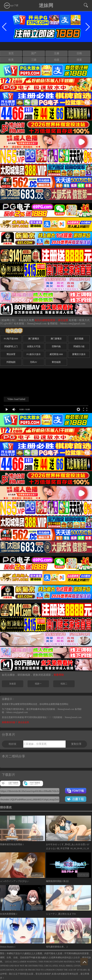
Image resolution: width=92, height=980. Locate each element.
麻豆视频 (79, 339)
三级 (34, 60)
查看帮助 (59, 675)
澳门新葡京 (34, 339)
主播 (57, 53)
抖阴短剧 (11, 362)
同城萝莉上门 (11, 346)
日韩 (79, 53)
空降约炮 (56, 346)
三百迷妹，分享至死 (35, 744)
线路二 (64, 684)
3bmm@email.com (37, 324)
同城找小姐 (79, 346)
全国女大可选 (34, 346)
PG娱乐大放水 (34, 354)
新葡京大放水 (79, 354)
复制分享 (76, 744)
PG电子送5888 (11, 339)
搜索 (79, 60)
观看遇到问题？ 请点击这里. (16, 722)
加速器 (13, 684)
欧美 (11, 60)
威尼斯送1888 (56, 354)
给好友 (13, 744)
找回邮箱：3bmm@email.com (67, 717)
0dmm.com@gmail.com (73, 324)
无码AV (34, 362)
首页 (11, 53)
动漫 (57, 60)
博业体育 (11, 354)
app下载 (11, 5)
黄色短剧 (56, 362)
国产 (34, 53)
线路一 (38, 684)
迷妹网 (46, 5)
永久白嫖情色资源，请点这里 (52, 320)
